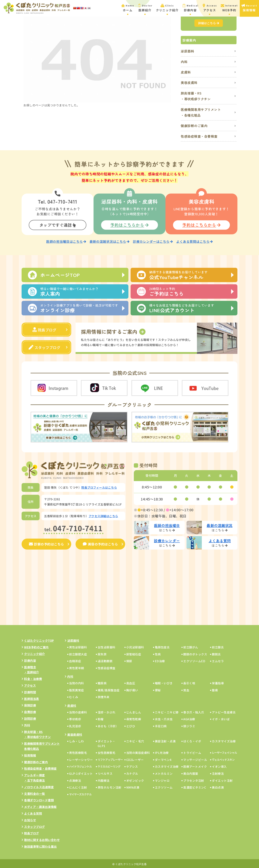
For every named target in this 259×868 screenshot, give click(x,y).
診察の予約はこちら (46, 543)
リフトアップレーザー (110, 758)
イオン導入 (219, 766)
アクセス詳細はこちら (103, 515)
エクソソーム (164, 786)
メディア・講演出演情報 (40, 806)
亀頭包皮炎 (162, 646)
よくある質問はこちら (195, 241)
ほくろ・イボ (192, 740)
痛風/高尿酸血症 (109, 689)
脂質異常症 (77, 689)
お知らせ (30, 819)
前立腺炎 (218, 646)
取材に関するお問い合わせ (42, 839)
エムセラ (218, 660)
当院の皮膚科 (78, 711)
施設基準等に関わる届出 (40, 845)
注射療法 (218, 773)
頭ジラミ (189, 725)
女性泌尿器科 (107, 646)
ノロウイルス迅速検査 (39, 786)
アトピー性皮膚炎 (224, 711)
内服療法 (104, 779)
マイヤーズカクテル (80, 793)
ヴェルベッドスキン (223, 758)
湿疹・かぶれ (107, 711)
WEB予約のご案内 (36, 646)
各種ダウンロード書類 (39, 799)
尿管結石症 (134, 653)
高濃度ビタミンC (195, 786)
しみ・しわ (77, 740)
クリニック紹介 (35, 653)
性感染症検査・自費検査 (199, 136)
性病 (158, 653)
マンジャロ (162, 779)
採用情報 (30, 754)
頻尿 (129, 660)
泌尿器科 (187, 51)
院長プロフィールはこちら (99, 486)
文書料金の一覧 (35, 793)
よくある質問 (33, 812)
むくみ (74, 696)
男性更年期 (77, 667)
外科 (27, 724)
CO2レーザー (135, 759)
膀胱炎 (216, 653)
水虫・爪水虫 (164, 718)
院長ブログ (44, 329)
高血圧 (131, 682)
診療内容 (30, 659)
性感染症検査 (107, 667)
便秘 (158, 689)
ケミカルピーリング (109, 765)
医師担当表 (32, 698)
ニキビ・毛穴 (135, 740)
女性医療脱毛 (107, 752)
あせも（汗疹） (108, 725)
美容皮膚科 (189, 82)
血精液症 (75, 660)
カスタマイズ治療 (224, 740)
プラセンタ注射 (194, 779)
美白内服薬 (191, 773)
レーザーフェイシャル (224, 752)
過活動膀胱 (105, 660)
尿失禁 (102, 653)
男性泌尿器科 (78, 646)
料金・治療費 (33, 678)
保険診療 (30, 704)
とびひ (131, 725)
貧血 (186, 689)
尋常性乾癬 (134, 718)
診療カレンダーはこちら (153, 241)
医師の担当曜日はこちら (66, 241)
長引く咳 (189, 682)
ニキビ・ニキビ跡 (167, 711)
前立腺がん (191, 646)
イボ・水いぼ (221, 718)
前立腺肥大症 (78, 653)
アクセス (30, 685)
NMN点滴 (133, 786)
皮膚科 (186, 72)
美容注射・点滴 (165, 740)
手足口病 (161, 725)
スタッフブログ (44, 347)
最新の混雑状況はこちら (109, 241)
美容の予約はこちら (100, 543)
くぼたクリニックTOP (39, 640)
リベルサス (105, 773)
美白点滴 (218, 786)
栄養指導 (218, 682)
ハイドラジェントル (80, 765)
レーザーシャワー (81, 759)
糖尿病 (102, 682)
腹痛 (215, 689)
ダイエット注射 (222, 779)
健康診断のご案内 (194, 126)
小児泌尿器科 (135, 646)
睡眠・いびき (164, 682)
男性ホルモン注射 (110, 786)
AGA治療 (189, 718)
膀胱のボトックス (195, 653)
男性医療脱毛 (78, 752)
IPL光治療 (162, 752)
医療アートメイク (195, 766)
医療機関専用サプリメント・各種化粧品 (201, 112)
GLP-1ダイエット (81, 773)
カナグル (132, 773)
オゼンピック (135, 779)
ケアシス (132, 766)
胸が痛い (132, 689)
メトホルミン (164, 773)
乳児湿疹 (75, 725)
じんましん (134, 711)
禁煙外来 (104, 696)
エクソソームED (194, 660)
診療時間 (30, 691)
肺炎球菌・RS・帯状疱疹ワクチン (196, 96)
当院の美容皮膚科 (138, 752)
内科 (184, 62)
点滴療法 (75, 779)
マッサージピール (195, 759)
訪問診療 (30, 718)
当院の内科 (77, 682)
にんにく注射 (78, 786)
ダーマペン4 (163, 759)
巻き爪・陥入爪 (194, 711)
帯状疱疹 (75, 718)
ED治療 (160, 660)
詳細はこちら (209, 23)
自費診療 (30, 711)
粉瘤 (101, 718)
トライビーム (192, 752)
